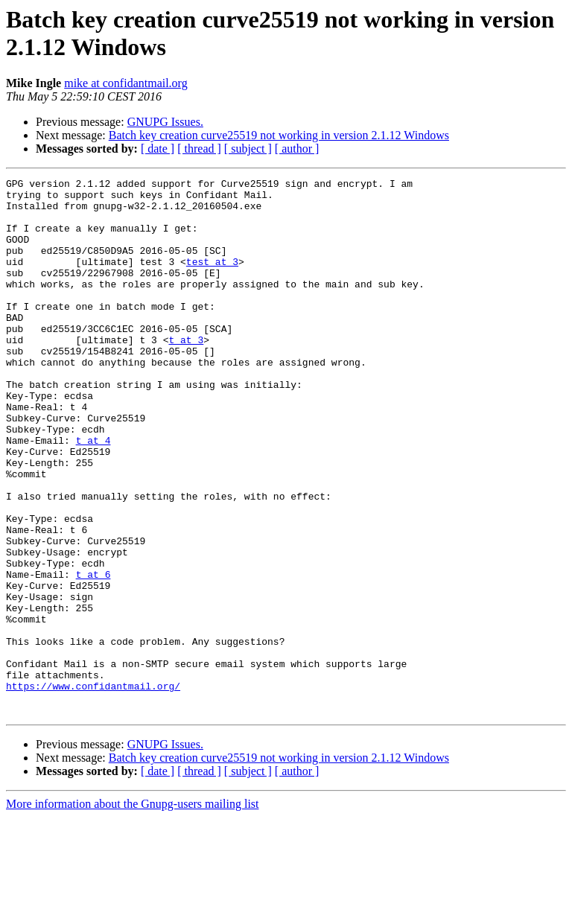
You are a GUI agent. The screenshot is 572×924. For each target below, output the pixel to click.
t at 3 (186, 373)
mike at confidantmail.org (125, 83)
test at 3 (212, 279)
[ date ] (158, 149)
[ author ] (297, 149)
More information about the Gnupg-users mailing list (133, 911)
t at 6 (93, 654)
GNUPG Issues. (165, 122)
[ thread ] (199, 149)
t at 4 (93, 494)
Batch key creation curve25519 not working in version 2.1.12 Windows (279, 135)
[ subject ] (248, 149)
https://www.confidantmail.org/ (93, 788)
